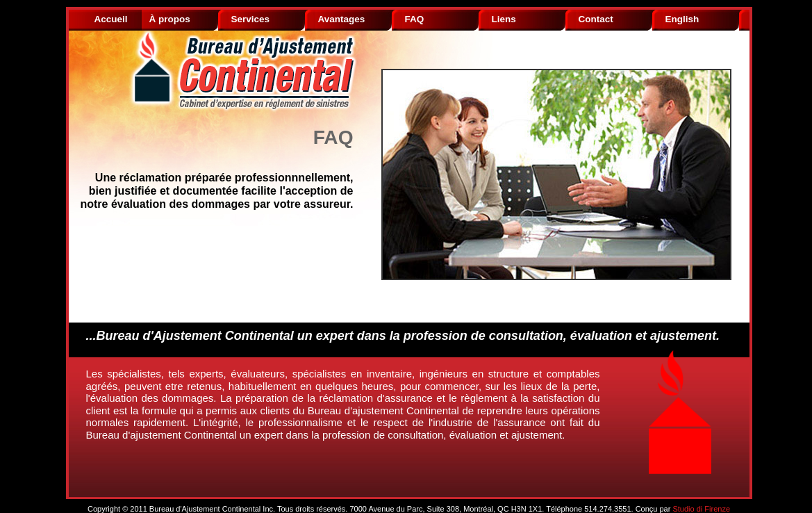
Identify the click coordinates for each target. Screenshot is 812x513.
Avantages (342, 19)
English (682, 19)
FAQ (415, 19)
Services (251, 19)
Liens (504, 19)
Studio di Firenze (701, 509)
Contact (596, 19)
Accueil (111, 19)
